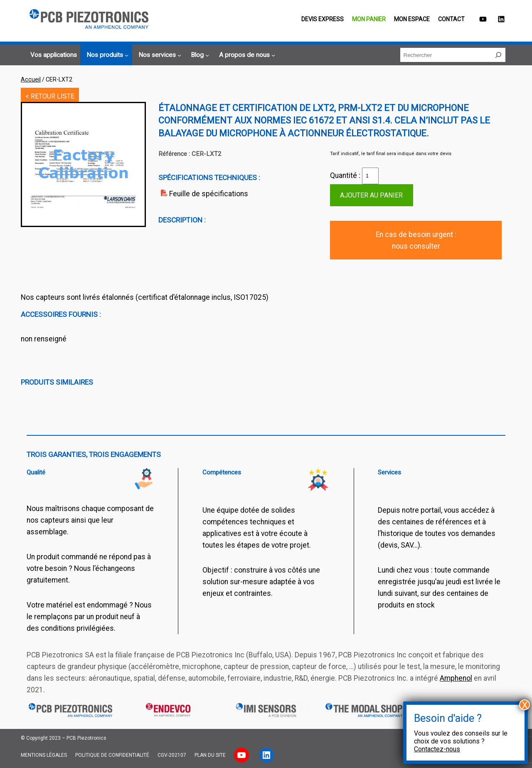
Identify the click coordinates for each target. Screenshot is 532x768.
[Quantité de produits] (370, 176)
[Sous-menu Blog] (199, 55)
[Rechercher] (498, 55)
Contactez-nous (437, 749)
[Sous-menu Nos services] (159, 55)
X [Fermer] (525, 705)
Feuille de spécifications (209, 194)
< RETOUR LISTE (50, 96)
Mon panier (369, 19)
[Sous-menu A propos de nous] (246, 55)
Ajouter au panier (371, 195)
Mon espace (412, 19)
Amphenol (456, 678)
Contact (451, 19)
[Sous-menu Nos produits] (106, 55)
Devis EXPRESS (323, 19)
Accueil (31, 79)
